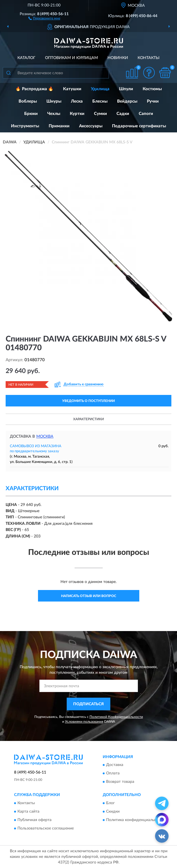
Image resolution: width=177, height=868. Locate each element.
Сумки (100, 114)
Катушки (72, 89)
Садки (123, 114)
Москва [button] (45, 437)
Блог (110, 803)
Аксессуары (91, 126)
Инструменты (25, 126)
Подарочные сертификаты (139, 126)
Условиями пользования (84, 722)
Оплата (113, 774)
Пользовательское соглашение (46, 828)
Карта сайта (28, 812)
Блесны (100, 101)
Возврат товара (120, 782)
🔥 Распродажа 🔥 (34, 89)
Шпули (126, 89)
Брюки (31, 114)
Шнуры (54, 101)
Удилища (100, 89)
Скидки (113, 812)
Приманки (59, 126)
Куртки (77, 114)
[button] (44, 18)
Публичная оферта (34, 820)
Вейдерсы (127, 101)
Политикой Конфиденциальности (116, 717)
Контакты (149, 58)
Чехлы (54, 114)
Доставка (115, 765)
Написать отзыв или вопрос (89, 596)
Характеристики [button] (88, 419)
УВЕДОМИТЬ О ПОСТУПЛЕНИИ (88, 401)
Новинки (118, 58)
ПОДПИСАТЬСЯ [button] (88, 704)
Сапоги (146, 114)
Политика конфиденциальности (135, 820)
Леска (77, 101)
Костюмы (152, 89)
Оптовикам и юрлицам (71, 58)
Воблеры (28, 101)
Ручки (153, 101)
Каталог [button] (26, 58)
